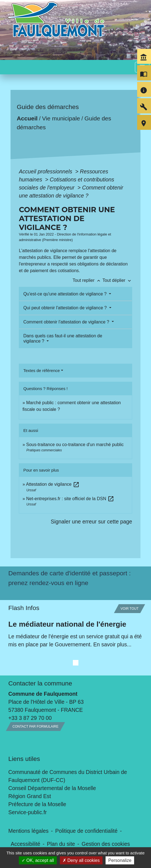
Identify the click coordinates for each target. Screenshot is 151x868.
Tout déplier (117, 280)
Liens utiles (24, 759)
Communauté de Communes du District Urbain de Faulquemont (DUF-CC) (68, 776)
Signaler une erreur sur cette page (91, 522)
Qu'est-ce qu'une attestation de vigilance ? (66, 294)
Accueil (27, 118)
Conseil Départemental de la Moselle (52, 788)
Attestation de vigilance (53, 484)
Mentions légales (28, 831)
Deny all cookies (81, 860)
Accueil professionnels (46, 171)
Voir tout (130, 609)
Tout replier (88, 280)
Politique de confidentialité (86, 831)
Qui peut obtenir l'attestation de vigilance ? (66, 308)
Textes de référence (42, 370)
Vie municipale (61, 118)
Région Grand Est (30, 796)
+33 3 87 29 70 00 (30, 718)
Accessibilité (26, 844)
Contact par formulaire (35, 727)
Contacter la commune (40, 683)
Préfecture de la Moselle (37, 804)
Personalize (120, 860)
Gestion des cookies (106, 844)
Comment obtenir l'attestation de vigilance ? (67, 322)
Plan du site (61, 844)
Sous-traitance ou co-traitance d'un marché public (75, 445)
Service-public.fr (28, 812)
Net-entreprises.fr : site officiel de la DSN (70, 499)
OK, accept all (38, 860)
